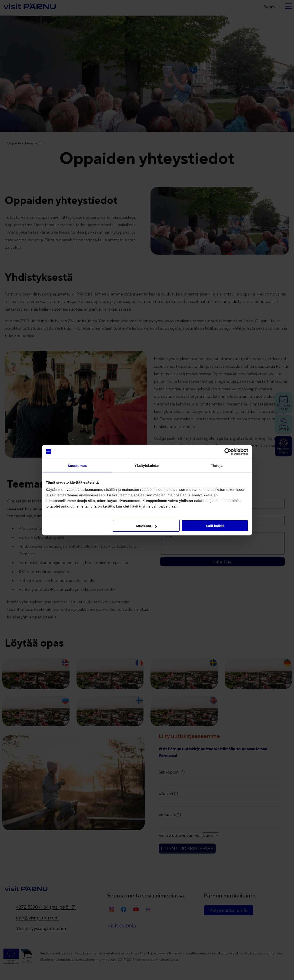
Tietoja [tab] (217, 465)
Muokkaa (147, 526)
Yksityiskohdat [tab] (147, 465)
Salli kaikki (215, 526)
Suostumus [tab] (77, 465)
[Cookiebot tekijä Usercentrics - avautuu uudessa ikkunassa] (228, 452)
